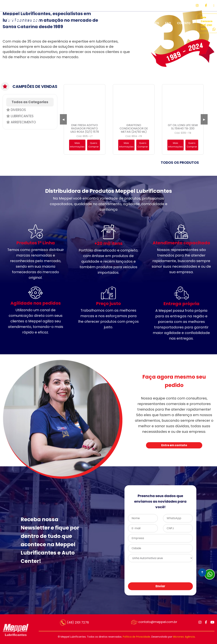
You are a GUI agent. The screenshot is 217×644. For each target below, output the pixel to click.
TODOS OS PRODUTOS (180, 163)
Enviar (160, 586)
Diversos (16, 110)
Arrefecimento (21, 122)
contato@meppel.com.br (154, 622)
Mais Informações (77, 145)
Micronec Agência (184, 637)
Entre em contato (174, 445)
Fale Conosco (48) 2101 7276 (208, 23)
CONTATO (184, 23)
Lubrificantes (20, 116)
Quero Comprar (94, 145)
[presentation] (166, 572)
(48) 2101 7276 (74, 623)
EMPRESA (55, 23)
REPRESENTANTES (146, 23)
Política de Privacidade (136, 637)
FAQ (168, 23)
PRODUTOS (96, 23)
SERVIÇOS (75, 23)
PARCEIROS (118, 23)
